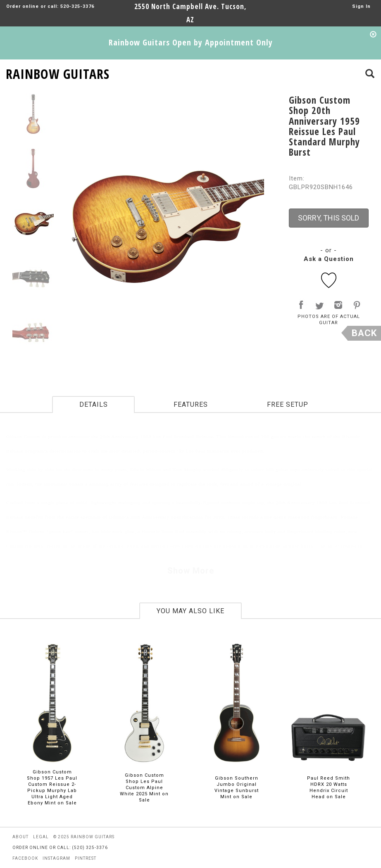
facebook (25, 858)
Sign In (361, 6)
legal (41, 837)
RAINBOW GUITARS (58, 72)
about (20, 837)
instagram (56, 858)
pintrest (86, 858)
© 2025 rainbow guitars (84, 837)
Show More (191, 571)
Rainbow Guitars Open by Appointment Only (191, 42)
